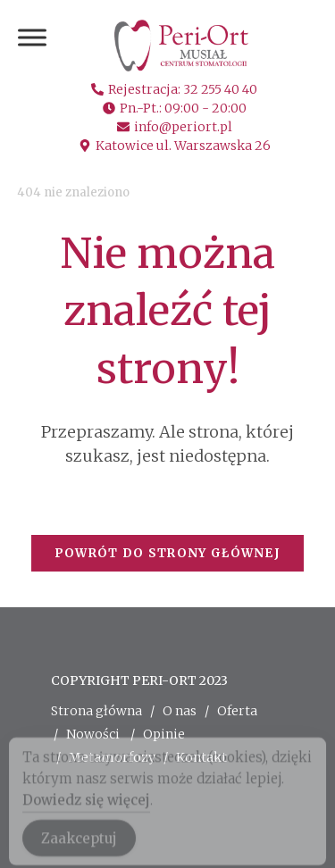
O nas (180, 711)
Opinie (164, 734)
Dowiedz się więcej (86, 807)
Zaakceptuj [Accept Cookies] (79, 845)
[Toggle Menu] (32, 37)
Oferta (237, 711)
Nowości (93, 734)
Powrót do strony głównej (167, 553)
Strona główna (96, 711)
